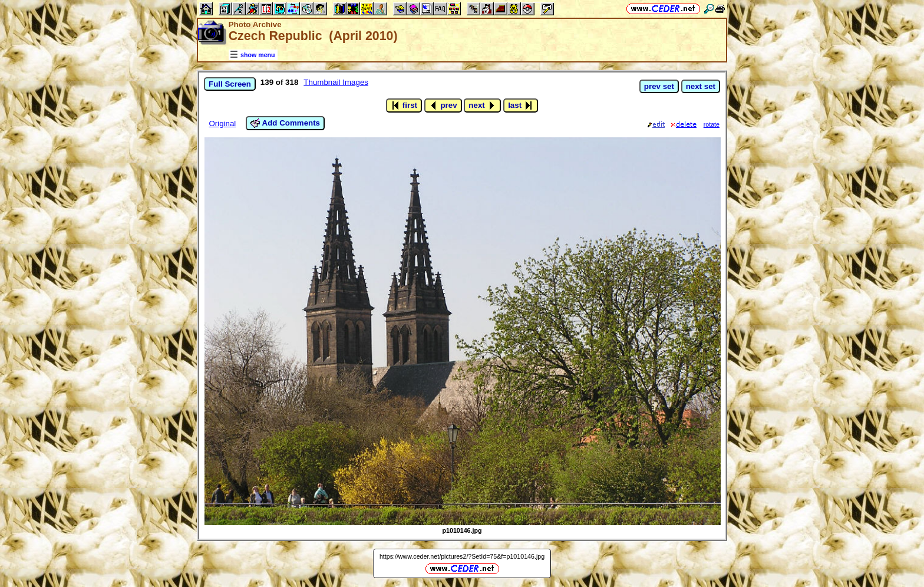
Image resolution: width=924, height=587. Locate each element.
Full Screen (230, 84)
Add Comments (285, 123)
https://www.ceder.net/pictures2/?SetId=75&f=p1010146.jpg (462, 556)
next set (701, 86)
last (521, 105)
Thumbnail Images (336, 82)
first (404, 105)
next (482, 105)
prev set (659, 86)
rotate (712, 124)
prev (443, 105)
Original (222, 123)
